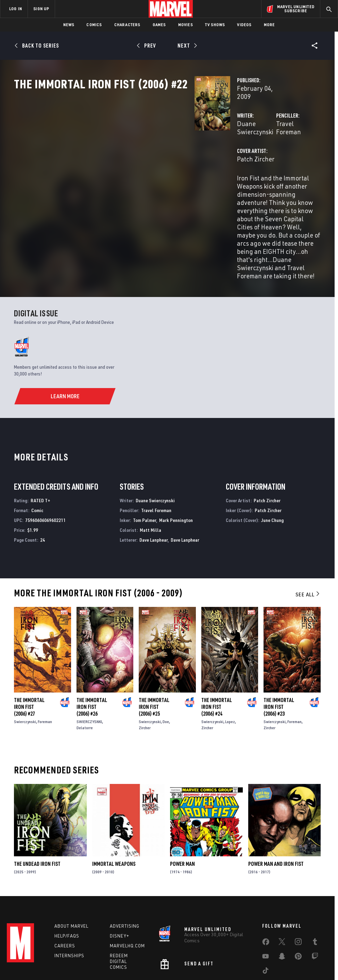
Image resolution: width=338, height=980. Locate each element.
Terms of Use (26, 955)
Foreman (45, 670)
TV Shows (215, 25)
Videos (244, 25)
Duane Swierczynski (139, 145)
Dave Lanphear (154, 488)
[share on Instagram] (298, 893)
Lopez (230, 670)
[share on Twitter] (282, 893)
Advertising (125, 876)
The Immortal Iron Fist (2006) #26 (92, 655)
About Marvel (71, 876)
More (269, 25)
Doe (166, 670)
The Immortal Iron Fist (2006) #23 (279, 655)
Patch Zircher (130, 172)
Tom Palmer (145, 468)
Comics (94, 25)
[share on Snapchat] (282, 908)
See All (308, 543)
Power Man (182, 812)
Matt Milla (150, 478)
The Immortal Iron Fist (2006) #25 (154, 655)
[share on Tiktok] (266, 922)
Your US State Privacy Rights (102, 955)
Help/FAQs (67, 886)
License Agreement (261, 955)
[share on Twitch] (315, 908)
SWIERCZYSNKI (89, 670)
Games (159, 25)
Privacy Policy (57, 955)
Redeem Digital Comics (119, 912)
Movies (185, 25)
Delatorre (85, 676)
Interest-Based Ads (303, 955)
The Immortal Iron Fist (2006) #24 (217, 655)
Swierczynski (25, 670)
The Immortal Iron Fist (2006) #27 (29, 655)
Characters (127, 25)
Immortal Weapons (114, 812)
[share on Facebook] (266, 894)
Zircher (145, 676)
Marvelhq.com (127, 896)
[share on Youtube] (266, 908)
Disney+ (120, 886)
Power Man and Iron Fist (276, 812)
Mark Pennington (176, 468)
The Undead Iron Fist (37, 812)
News (69, 25)
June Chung (272, 468)
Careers (65, 896)
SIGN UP (41, 9)
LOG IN (16, 9)
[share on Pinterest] (298, 908)
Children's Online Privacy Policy (208, 955)
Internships (69, 906)
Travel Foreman (235, 145)
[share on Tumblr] (315, 893)
